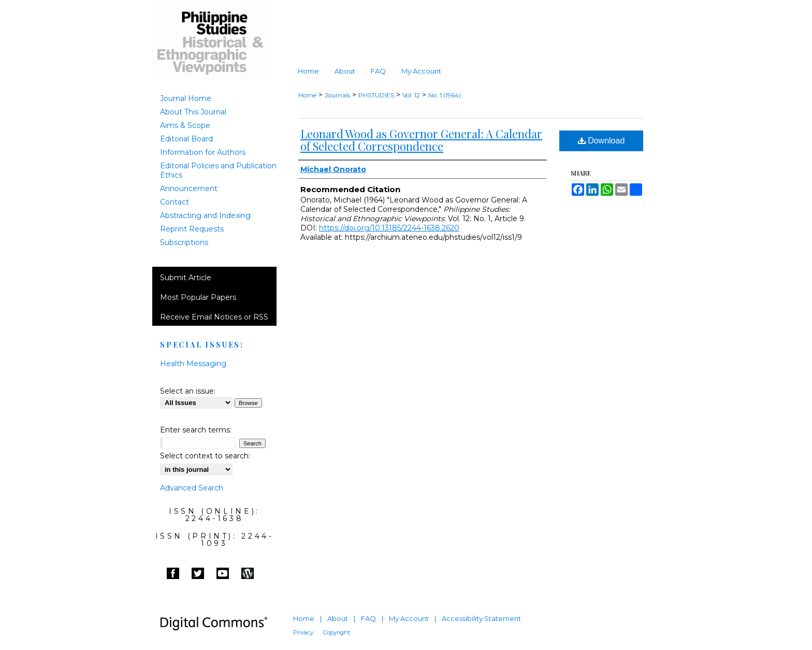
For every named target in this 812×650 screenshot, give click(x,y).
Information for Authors (203, 152)
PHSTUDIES (376, 95)
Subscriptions (184, 242)
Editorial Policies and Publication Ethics (218, 170)
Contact (175, 202)
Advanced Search (192, 488)
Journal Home (186, 98)
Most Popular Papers (198, 297)
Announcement (189, 189)
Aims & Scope (185, 125)
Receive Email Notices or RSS (214, 317)
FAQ (368, 618)
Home (307, 95)
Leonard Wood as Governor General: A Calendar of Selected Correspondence (421, 140)
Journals (337, 95)
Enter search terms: (196, 430)
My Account (409, 618)
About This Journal (193, 112)
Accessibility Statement (481, 618)
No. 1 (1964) (445, 95)
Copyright (337, 632)
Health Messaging (193, 364)
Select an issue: (188, 391)
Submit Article (186, 278)
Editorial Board (186, 139)
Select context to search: (205, 456)
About (338, 618)
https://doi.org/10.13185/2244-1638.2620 (389, 228)
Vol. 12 (411, 95)
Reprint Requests (192, 229)
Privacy (303, 632)
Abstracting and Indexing (205, 215)
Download (601, 141)
